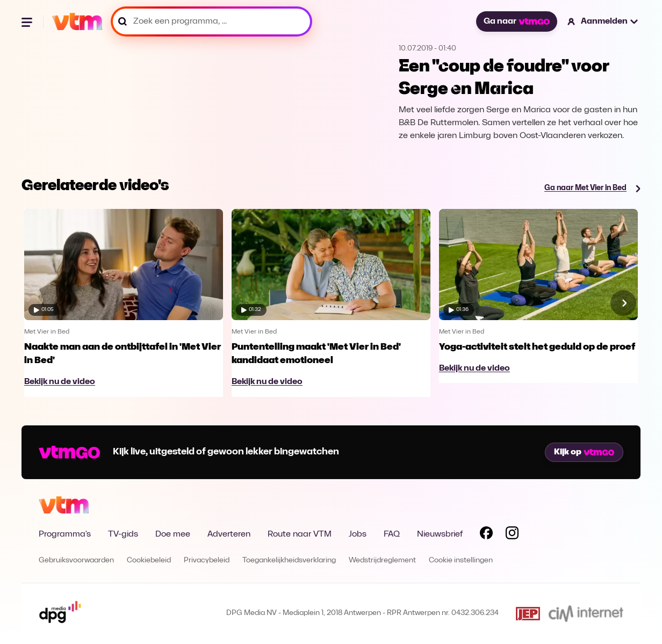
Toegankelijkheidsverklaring (289, 560)
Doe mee (173, 534)
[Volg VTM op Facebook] (486, 535)
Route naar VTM (300, 534)
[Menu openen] (28, 21)
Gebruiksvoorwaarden (76, 560)
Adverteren (229, 534)
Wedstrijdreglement (382, 560)
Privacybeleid (207, 560)
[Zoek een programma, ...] (211, 21)
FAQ (392, 534)
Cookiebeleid (149, 560)
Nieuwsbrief (440, 534)
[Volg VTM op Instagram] (512, 535)
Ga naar (516, 21)
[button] (603, 21)
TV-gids (123, 534)
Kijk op (584, 452)
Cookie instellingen (461, 560)
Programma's (65, 534)
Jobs (358, 534)
